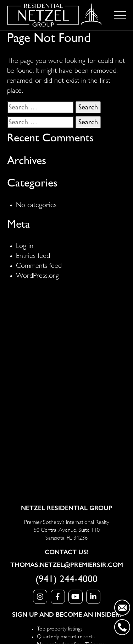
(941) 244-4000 (66, 579)
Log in (25, 245)
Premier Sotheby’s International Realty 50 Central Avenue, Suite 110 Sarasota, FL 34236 (67, 529)
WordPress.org (37, 274)
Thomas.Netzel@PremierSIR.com (67, 565)
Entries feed (33, 255)
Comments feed (39, 264)
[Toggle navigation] (120, 15)
